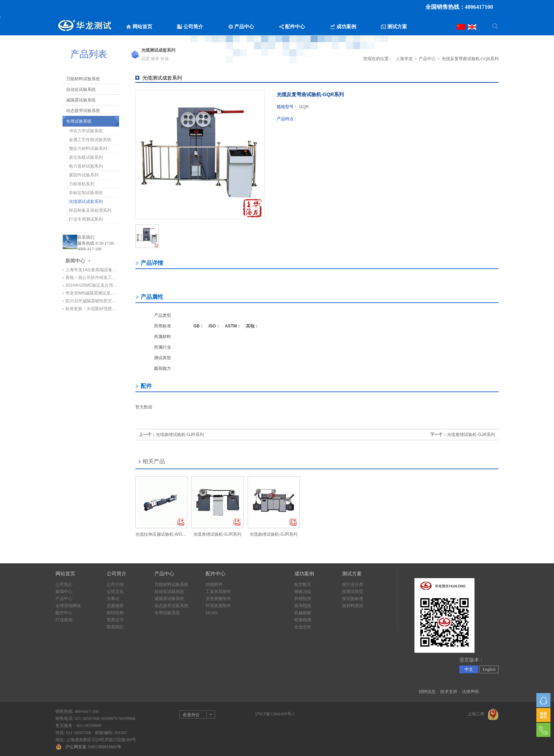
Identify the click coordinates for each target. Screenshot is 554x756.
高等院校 (303, 606)
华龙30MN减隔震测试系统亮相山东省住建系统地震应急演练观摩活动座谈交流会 (92, 293)
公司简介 (64, 585)
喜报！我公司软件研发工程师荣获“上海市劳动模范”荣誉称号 (92, 278)
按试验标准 (353, 599)
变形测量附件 (218, 599)
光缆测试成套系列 (86, 202)
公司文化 (115, 592)
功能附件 (214, 585)
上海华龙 (404, 59)
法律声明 (470, 692)
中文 (469, 669)
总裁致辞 (115, 606)
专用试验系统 (79, 121)
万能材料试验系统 (83, 79)
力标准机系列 (82, 184)
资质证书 (115, 620)
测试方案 (352, 574)
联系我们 (86, 237)
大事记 (113, 599)
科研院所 (303, 599)
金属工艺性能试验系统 (90, 140)
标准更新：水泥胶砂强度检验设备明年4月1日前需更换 (92, 309)
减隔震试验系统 (81, 100)
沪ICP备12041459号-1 (275, 714)
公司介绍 (115, 585)
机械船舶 (303, 613)
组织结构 (115, 613)
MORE (212, 613)
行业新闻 (64, 620)
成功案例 (304, 574)
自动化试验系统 (81, 89)
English (489, 669)
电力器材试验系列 (86, 166)
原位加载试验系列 (86, 157)
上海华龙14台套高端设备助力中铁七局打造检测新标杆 (92, 270)
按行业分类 (353, 585)
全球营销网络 (68, 606)
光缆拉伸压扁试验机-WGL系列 (161, 534)
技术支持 (449, 692)
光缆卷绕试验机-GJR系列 (471, 435)
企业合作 (303, 627)
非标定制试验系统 (86, 193)
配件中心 (64, 613)
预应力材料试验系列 (88, 149)
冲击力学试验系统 (86, 131)
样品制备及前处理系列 (90, 210)
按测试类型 (353, 592)
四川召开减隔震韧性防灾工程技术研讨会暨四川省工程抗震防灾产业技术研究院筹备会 (92, 301)
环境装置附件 (218, 606)
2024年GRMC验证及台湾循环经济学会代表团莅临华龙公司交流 (92, 285)
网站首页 (65, 574)
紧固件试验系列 (84, 175)
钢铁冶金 (303, 592)
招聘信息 (427, 692)
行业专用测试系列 (86, 219)
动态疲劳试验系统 (83, 111)
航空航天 (303, 585)
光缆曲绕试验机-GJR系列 (180, 435)
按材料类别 (353, 606)
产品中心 (427, 59)
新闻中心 (64, 592)
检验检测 (303, 620)
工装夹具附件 (218, 592)
